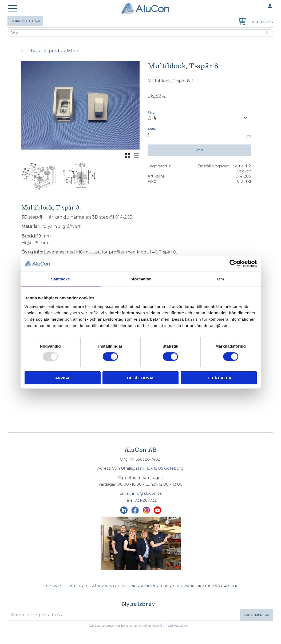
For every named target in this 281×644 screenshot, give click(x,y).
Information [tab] (141, 279)
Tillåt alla (218, 378)
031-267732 (146, 500)
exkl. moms (261, 22)
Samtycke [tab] (60, 279)
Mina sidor (259, 6)
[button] (13, 9)
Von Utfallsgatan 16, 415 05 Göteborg (148, 468)
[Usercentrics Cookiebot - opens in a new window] (233, 264)
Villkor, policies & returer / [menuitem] (148, 586)
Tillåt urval (140, 378)
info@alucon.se (147, 493)
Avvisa (63, 378)
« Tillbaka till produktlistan (50, 51)
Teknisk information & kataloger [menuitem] (207, 586)
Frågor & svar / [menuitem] (104, 586)
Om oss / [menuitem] (54, 586)
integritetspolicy (176, 626)
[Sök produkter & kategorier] (135, 33)
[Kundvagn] (241, 22)
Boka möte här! (25, 21)
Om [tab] (221, 279)
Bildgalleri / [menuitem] (75, 586)
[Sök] (267, 33)
